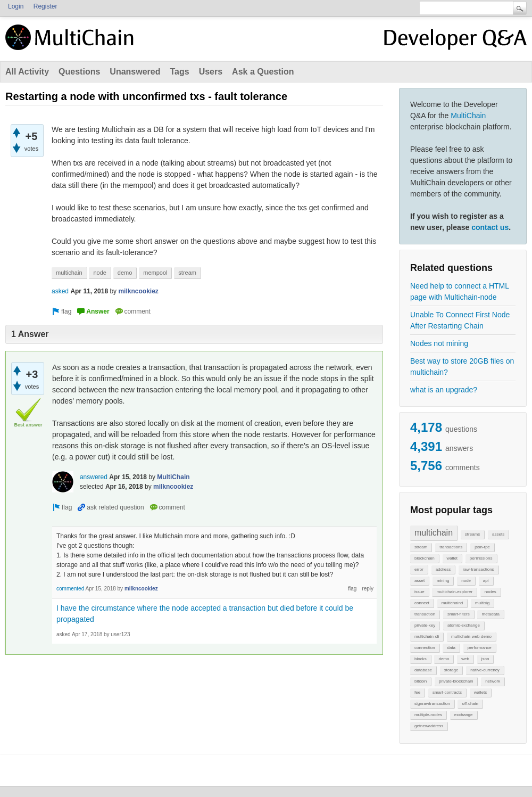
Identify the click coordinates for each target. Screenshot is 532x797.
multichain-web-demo (471, 636)
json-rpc (482, 547)
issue (419, 592)
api (486, 581)
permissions (481, 558)
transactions (451, 547)
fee (417, 692)
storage (451, 670)
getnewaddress (429, 726)
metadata (490, 614)
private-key (425, 625)
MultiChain (468, 116)
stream (421, 547)
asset (419, 581)
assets (498, 534)
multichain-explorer (454, 592)
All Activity (27, 72)
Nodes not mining (439, 343)
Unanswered (135, 72)
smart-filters (459, 614)
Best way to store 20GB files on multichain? (462, 367)
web (465, 659)
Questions (79, 72)
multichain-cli (427, 636)
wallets (480, 692)
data (451, 648)
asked (60, 291)
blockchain (425, 558)
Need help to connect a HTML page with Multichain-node (459, 291)
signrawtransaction (432, 704)
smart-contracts (447, 692)
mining (443, 581)
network (493, 681)
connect (422, 603)
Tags (179, 72)
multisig (482, 603)
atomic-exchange (464, 625)
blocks (421, 659)
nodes (491, 592)
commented (70, 589)
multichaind (452, 603)
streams (472, 534)
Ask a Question (263, 72)
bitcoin (421, 681)
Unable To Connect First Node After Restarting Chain (460, 320)
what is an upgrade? (444, 390)
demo (444, 659)
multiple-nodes (428, 715)
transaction (425, 614)
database (423, 670)
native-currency (485, 670)
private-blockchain (456, 681)
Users (211, 72)
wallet (452, 558)
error (419, 569)
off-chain (470, 704)
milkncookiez (138, 291)
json (485, 659)
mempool (155, 273)
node (466, 581)
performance (480, 648)
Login (16, 6)
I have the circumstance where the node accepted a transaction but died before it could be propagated (205, 614)
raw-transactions (479, 569)
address (443, 569)
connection (425, 648)
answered (94, 477)
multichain (434, 533)
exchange (464, 715)
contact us (490, 227)
